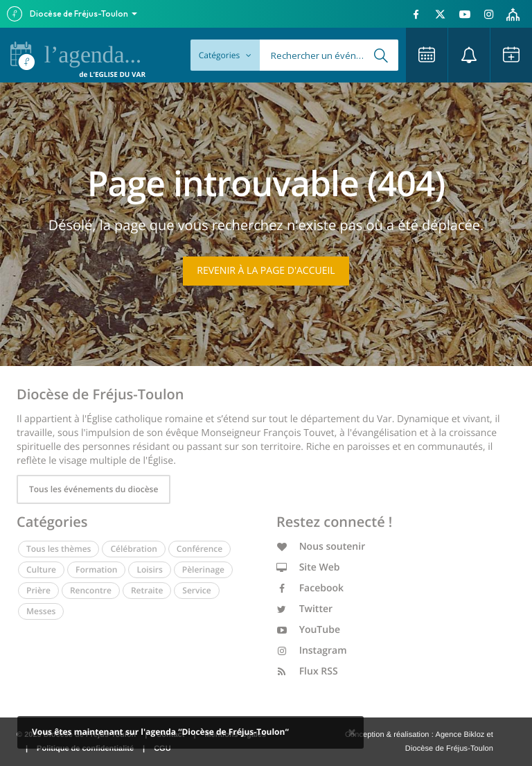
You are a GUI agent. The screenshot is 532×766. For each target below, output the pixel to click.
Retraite (147, 590)
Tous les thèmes (59, 549)
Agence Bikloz (460, 735)
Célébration (133, 549)
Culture (41, 569)
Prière (38, 590)
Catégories (225, 55)
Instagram (312, 651)
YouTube (308, 630)
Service (196, 590)
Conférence (199, 549)
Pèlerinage (203, 569)
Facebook (310, 588)
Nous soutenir (321, 547)
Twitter (304, 609)
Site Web (308, 567)
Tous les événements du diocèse (94, 489)
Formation (96, 569)
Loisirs (149, 569)
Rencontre (91, 590)
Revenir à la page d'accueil (266, 271)
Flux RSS (307, 671)
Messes (41, 611)
